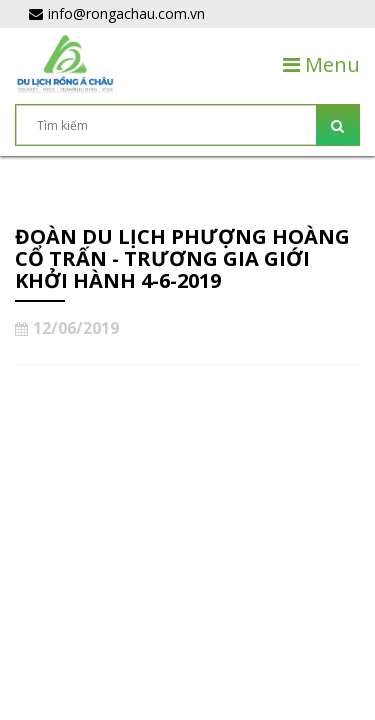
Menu (321, 64)
